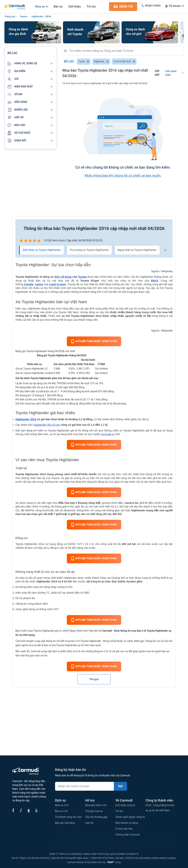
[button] (31, 64)
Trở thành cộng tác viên (68, 817)
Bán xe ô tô (61, 811)
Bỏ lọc (69, 62)
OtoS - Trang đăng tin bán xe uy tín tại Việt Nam (160, 808)
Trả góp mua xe (94, 811)
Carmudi (107, 631)
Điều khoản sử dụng (127, 823)
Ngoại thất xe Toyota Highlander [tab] (137, 250)
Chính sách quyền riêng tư (130, 817)
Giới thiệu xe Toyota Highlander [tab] (42, 250)
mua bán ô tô (72, 641)
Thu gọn (94, 679)
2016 (48, 16)
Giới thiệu (75, 7)
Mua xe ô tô (62, 805)
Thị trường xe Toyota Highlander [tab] (89, 250)
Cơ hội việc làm (124, 829)
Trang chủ (10, 16)
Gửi (121, 786)
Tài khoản (175, 6)
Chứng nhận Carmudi (127, 835)
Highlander (37, 16)
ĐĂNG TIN (123, 7)
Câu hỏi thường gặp (96, 817)
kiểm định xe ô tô (71, 651)
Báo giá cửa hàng (65, 823)
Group (114, 862)
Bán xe (58, 7)
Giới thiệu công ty (125, 805)
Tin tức (91, 7)
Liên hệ (89, 823)
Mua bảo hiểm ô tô (96, 805)
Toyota (23, 16)
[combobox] (124, 51)
